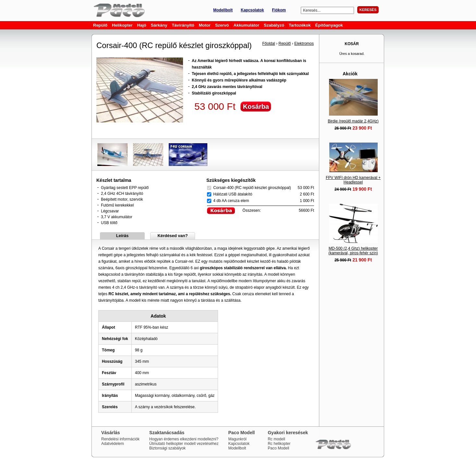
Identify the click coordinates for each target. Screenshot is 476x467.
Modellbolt (223, 10)
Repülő (285, 44)
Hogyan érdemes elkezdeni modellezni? (184, 439)
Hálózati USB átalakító (233, 194)
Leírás (122, 236)
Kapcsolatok (252, 10)
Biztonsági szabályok (167, 448)
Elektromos (304, 44)
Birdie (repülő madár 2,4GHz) (353, 121)
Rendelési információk (120, 439)
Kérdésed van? (172, 236)
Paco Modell (278, 448)
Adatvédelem (113, 444)
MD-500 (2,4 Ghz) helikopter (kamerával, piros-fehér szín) (353, 251)
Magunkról (238, 439)
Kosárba (256, 107)
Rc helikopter (279, 444)
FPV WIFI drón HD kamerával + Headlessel (353, 180)
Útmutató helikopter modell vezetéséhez (184, 444)
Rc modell (276, 439)
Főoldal (269, 44)
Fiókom (279, 10)
